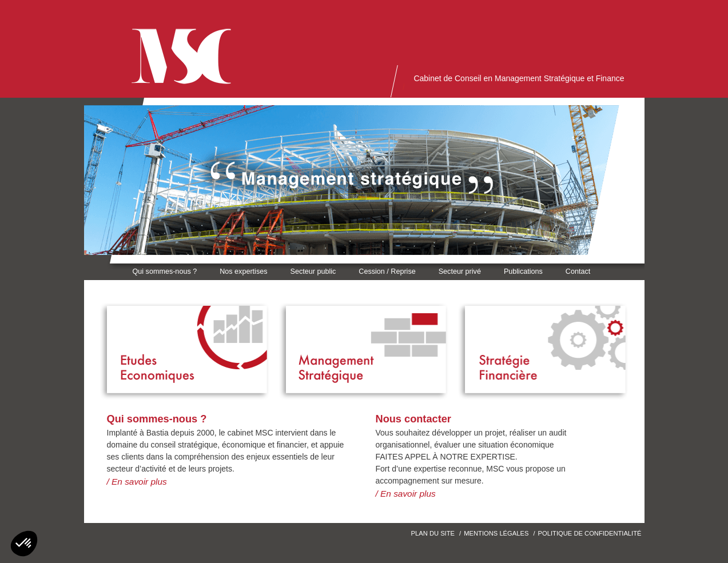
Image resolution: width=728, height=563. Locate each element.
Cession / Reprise (387, 271)
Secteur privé (460, 271)
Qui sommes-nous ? (165, 271)
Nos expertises (243, 271)
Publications (523, 271)
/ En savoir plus (137, 482)
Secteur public (313, 271)
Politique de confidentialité (590, 533)
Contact (578, 271)
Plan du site (433, 533)
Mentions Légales (496, 533)
